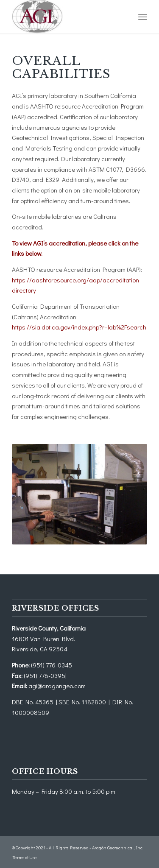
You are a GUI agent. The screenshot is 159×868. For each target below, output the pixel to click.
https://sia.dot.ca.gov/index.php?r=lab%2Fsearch (79, 327)
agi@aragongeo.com (57, 686)
